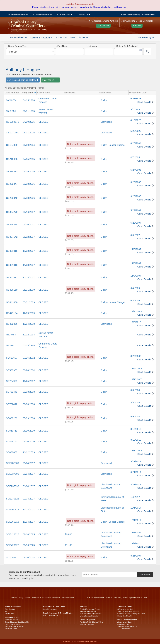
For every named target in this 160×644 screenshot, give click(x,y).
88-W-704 (11, 100)
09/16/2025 (29, 534)
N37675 (10, 345)
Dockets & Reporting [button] (41, 38)
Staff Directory (10, 609)
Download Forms (11, 629)
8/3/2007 (135, 235)
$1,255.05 (70, 148)
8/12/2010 (136, 429)
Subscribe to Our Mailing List (127, 627)
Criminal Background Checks (90, 609)
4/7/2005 (135, 157)
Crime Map (61, 37)
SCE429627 (13, 545)
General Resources (17, 15)
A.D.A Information (124, 629)
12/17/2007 (136, 379)
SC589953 (12, 370)
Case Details (144, 102)
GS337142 (12, 237)
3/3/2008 (135, 390)
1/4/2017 (135, 497)
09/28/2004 (29, 370)
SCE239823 (13, 499)
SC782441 (12, 392)
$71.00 (69, 545)
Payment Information (87, 624)
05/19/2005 (29, 171)
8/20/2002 (136, 356)
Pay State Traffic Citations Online (91, 622)
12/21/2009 (136, 311)
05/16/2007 (29, 212)
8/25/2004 (136, 143)
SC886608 (12, 452)
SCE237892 (13, 474)
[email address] (109, 574)
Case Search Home (17, 37)
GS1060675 (12, 122)
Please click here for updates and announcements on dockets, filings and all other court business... (80, 7)
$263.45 (69, 268)
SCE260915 (13, 522)
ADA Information (149, 14)
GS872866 (12, 324)
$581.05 (69, 561)
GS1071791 (12, 133)
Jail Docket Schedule (12, 624)
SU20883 (11, 557)
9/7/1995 (135, 109)
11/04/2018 (29, 324)
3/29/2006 (136, 182)
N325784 (11, 335)
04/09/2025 (29, 122)
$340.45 (69, 361)
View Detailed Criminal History (23, 80)
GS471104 (12, 313)
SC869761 (12, 431)
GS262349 (12, 198)
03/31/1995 (29, 111)
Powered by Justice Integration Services (80, 642)
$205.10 (69, 525)
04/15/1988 (29, 100)
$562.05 (69, 187)
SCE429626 (13, 534)
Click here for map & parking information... (132, 614)
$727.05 (69, 254)
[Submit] (147, 52)
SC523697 (12, 358)
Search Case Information (51, 615)
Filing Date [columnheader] (27, 93)
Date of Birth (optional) (126, 46)
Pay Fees (48, 80)
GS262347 (12, 184)
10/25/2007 (29, 381)
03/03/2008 (29, 392)
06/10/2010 (29, 431)
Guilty (104, 100)
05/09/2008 (29, 418)
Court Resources (42, 15)
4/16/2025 (136, 120)
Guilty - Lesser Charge (113, 145)
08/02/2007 (29, 237)
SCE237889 (13, 463)
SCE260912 (13, 509)
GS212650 (12, 159)
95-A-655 (11, 111)
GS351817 (12, 277)
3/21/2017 (136, 461)
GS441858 (12, 302)
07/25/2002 (29, 358)
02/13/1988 (29, 345)
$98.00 (69, 534)
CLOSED (43, 122)
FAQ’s (7, 611)
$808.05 (69, 201)
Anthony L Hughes (23, 70)
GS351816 (12, 265)
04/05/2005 (29, 159)
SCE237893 (13, 486)
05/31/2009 (29, 290)
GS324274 (12, 224)
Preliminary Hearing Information (91, 614)
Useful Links (9, 614)
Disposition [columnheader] (105, 93)
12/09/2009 (29, 313)
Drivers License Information (90, 616)
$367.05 (69, 408)
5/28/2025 (136, 131)
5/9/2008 (135, 416)
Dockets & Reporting (12, 620)
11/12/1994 (29, 335)
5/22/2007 (136, 210)
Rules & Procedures (50, 609)
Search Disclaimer (79, 37)
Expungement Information (89, 611)
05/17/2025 (29, 133)
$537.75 (69, 293)
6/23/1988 (136, 99)
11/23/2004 (136, 368)
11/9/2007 (136, 249)
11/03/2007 (29, 251)
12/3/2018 (136, 322)
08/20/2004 (29, 145)
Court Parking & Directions (14, 627)
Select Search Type (17, 46)
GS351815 (12, 251)
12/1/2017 (136, 508)
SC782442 (12, 404)
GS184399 (12, 145)
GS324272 (12, 212)
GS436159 (12, 290)
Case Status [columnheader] (44, 93)
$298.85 (69, 162)
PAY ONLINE (103, 26)
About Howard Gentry (131, 14)
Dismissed (106, 122)
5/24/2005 (136, 170)
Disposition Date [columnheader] (138, 93)
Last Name (91, 46)
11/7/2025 (136, 533)
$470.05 (69, 240)
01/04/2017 (29, 463)
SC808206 (12, 418)
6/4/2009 (135, 288)
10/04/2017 (29, 509)
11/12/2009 (29, 452)
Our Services (64, 15)
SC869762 (12, 441)
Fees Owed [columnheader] (69, 93)
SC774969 (12, 381)
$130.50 (69, 490)
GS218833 (12, 171)
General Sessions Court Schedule (17, 622)
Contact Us (84, 15)
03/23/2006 (29, 184)
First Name (62, 46)
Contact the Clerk (123, 624)
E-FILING (137, 26)
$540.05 (69, 215)
